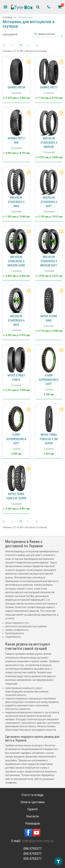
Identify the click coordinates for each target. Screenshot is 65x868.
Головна (7, 17)
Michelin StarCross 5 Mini (16, 202)
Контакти (32, 816)
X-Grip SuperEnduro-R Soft (16, 439)
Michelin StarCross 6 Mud (16, 320)
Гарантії (32, 809)
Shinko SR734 (16, 87)
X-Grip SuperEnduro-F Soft (49, 380)
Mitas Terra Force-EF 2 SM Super (49, 439)
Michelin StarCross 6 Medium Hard (16, 261)
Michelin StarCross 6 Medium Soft (49, 261)
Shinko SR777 (49, 87)
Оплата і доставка (33, 802)
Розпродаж (33, 823)
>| (37, 45)
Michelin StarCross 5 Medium (49, 142)
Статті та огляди (32, 795)
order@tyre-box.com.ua (38, 841)
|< (4, 45)
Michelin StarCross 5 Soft (49, 202)
